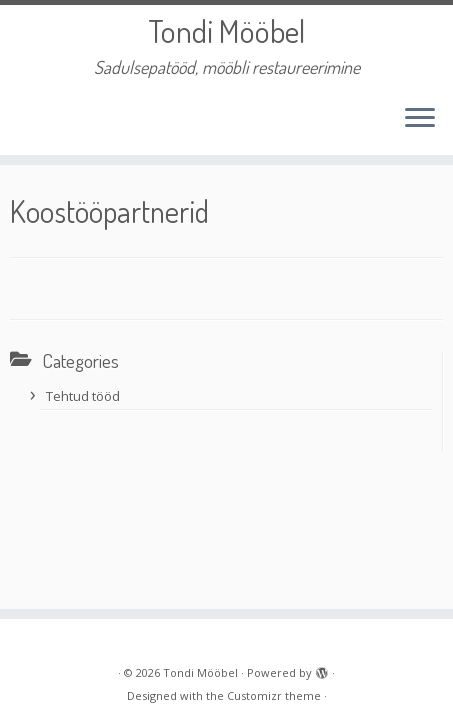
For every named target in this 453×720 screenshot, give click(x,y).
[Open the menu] (420, 119)
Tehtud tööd (83, 396)
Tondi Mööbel (226, 31)
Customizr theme (274, 695)
